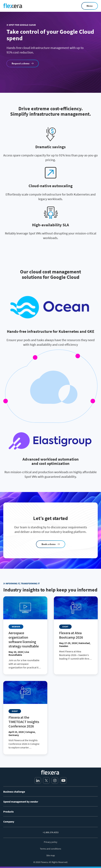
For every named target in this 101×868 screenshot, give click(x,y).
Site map (51, 855)
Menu (90, 6)
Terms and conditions (50, 849)
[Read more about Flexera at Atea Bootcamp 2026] (76, 631)
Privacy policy (51, 842)
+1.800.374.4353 (51, 832)
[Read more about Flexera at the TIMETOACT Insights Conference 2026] (25, 718)
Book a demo (49, 544)
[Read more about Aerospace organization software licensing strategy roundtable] (25, 635)
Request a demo (21, 63)
